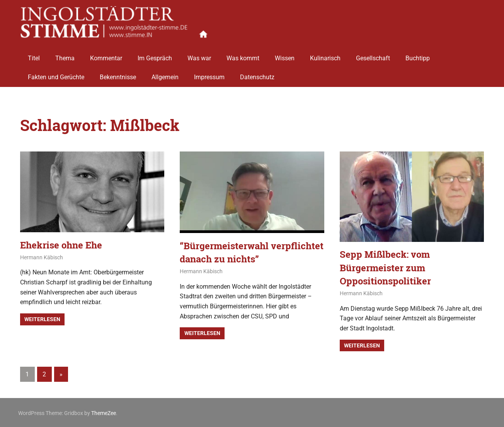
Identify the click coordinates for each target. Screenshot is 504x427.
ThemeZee (104, 412)
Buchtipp (418, 55)
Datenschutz (257, 74)
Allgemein (165, 74)
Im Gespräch (155, 55)
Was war (199, 55)
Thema (65, 55)
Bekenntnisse (118, 74)
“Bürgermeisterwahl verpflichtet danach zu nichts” (252, 252)
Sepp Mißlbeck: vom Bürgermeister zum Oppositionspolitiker (385, 267)
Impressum (209, 74)
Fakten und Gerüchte (56, 74)
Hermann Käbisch (42, 257)
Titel (34, 55)
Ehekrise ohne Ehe (61, 245)
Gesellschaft (373, 55)
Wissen (285, 55)
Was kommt (243, 55)
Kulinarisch (325, 55)
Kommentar (106, 55)
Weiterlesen (42, 319)
